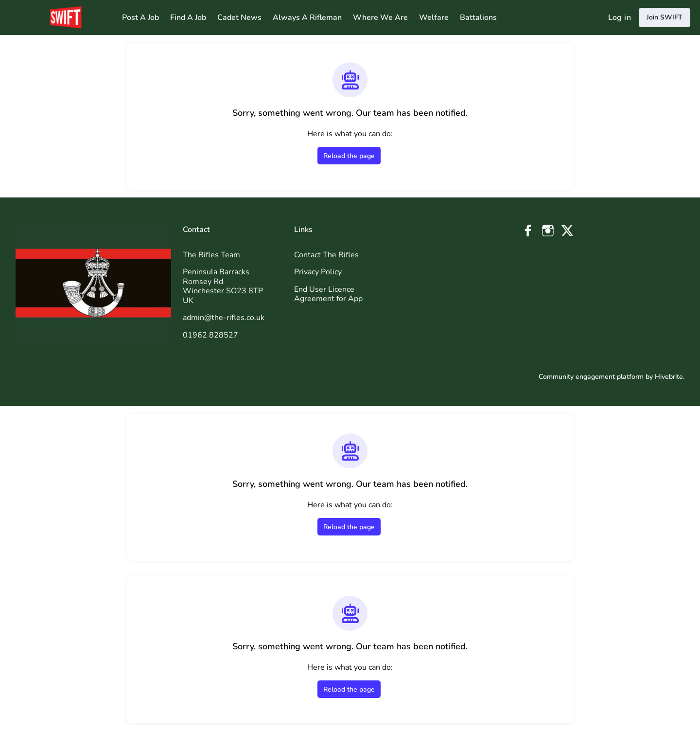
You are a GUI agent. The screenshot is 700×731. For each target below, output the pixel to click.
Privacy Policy (318, 272)
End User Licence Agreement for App (328, 294)
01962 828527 (210, 335)
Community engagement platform (591, 377)
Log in (620, 18)
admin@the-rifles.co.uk (224, 318)
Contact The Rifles (326, 255)
